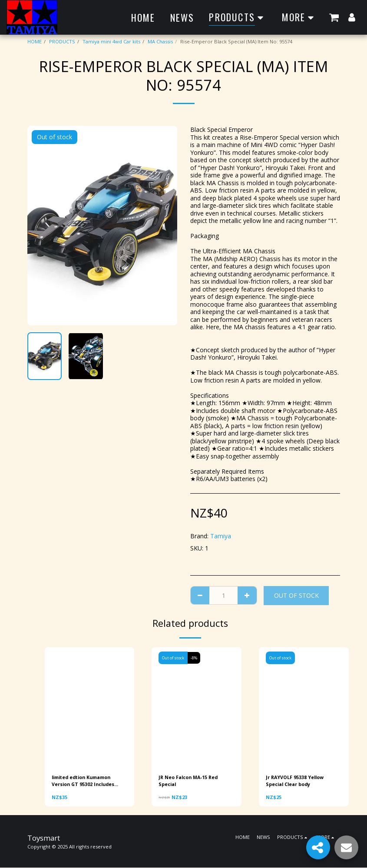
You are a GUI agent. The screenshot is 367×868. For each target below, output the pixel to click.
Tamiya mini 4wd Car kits (111, 41)
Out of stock (296, 595)
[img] (90, 707)
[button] (334, 17)
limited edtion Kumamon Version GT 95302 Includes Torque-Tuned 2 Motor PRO (87, 781)
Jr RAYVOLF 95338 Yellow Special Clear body (296, 781)
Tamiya (221, 536)
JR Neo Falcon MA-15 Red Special (190, 781)
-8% (194, 658)
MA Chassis (160, 41)
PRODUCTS (62, 41)
